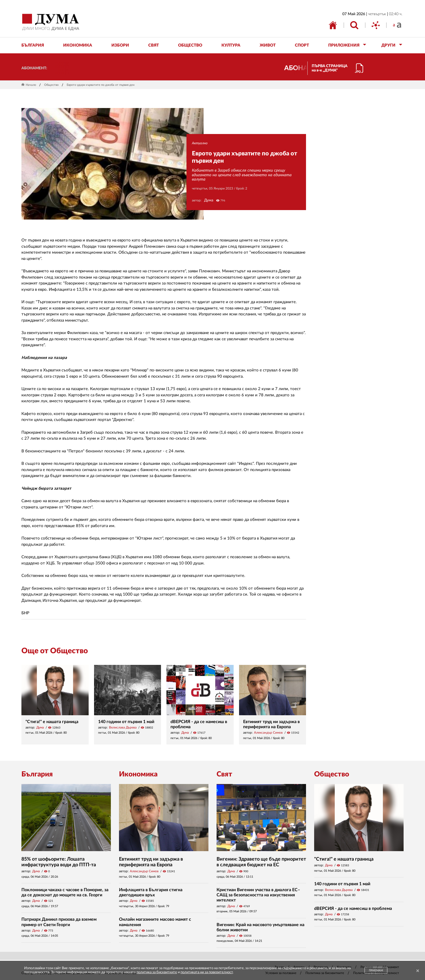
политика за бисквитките (157, 972)
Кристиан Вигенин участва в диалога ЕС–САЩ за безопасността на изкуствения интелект (258, 895)
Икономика (138, 774)
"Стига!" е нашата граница (52, 722)
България (37, 774)
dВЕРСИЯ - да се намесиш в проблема (353, 909)
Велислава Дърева (123, 727)
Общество (51, 85)
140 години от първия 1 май (126, 722)
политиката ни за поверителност (207, 972)
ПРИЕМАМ (376, 971)
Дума (209, 200)
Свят (224, 774)
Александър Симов (268, 733)
